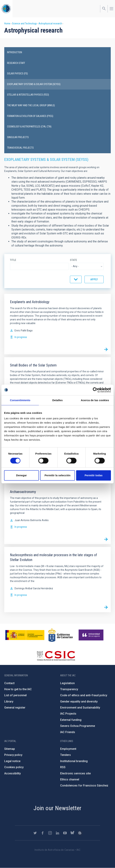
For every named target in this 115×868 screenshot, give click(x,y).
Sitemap (10, 749)
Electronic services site (75, 773)
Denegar (21, 475)
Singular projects (18, 137)
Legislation (67, 683)
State (73, 260)
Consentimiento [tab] (20, 400)
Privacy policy (13, 755)
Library (9, 702)
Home (7, 23)
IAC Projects (68, 714)
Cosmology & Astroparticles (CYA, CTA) (29, 127)
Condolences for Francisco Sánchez (84, 786)
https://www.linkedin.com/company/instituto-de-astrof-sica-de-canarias (57, 833)
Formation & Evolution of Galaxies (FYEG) (30, 116)
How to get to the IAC (18, 689)
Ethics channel (70, 779)
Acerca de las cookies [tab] (95, 400)
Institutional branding (74, 761)
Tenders (65, 755)
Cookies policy (14, 767)
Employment (68, 749)
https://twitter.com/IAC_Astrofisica (35, 833)
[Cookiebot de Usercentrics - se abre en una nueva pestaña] (95, 390)
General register (15, 708)
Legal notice (12, 761)
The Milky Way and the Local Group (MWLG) (31, 105)
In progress (21, 337)
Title (13, 260)
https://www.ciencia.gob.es (25, 635)
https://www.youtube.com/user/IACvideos (65, 833)
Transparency (69, 689)
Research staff (16, 63)
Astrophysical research (50, 23)
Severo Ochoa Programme (78, 726)
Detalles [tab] (57, 400)
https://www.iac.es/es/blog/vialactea (80, 833)
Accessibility (13, 773)
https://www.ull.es (91, 635)
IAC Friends (68, 732)
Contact (9, 683)
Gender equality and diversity (79, 702)
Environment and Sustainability (80, 708)
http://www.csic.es (56, 656)
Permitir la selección (57, 475)
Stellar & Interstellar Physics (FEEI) (28, 95)
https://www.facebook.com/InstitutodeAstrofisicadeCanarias (43, 833)
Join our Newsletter (57, 808)
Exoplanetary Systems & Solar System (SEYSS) (34, 84)
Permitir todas (94, 475)
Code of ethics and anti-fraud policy (84, 695)
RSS (63, 767)
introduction (15, 52)
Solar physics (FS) (17, 74)
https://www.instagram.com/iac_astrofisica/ (50, 833)
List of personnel (15, 695)
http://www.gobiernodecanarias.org (61, 635)
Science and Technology (24, 23)
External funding (71, 720)
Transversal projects (20, 148)
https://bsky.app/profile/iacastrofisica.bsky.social (72, 833)
